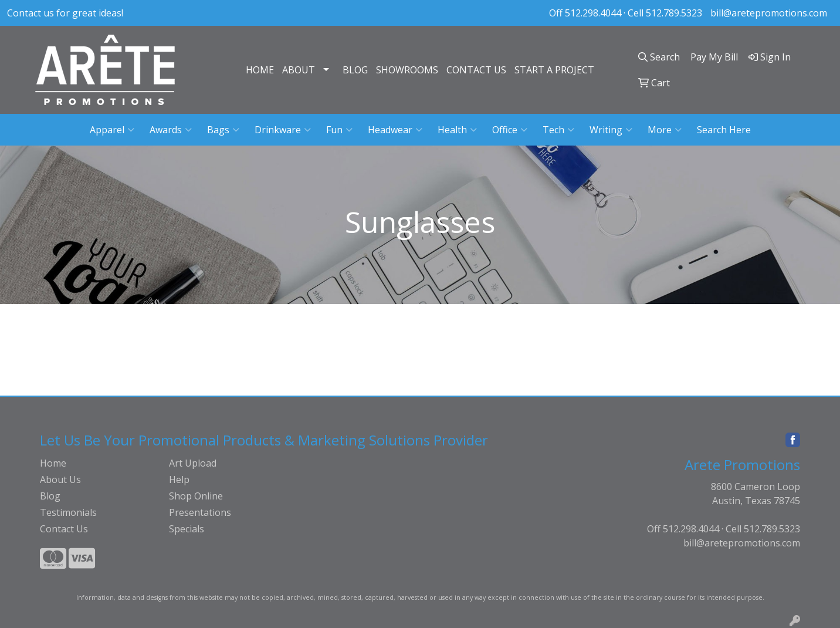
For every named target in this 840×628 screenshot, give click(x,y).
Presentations (200, 512)
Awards (171, 130)
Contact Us (64, 529)
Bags (223, 130)
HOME (260, 70)
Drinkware (283, 130)
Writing (611, 130)
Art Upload (193, 463)
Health (457, 130)
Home (53, 463)
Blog (50, 496)
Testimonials (68, 512)
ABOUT (299, 70)
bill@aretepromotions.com (769, 13)
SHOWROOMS (407, 70)
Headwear (395, 130)
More (665, 130)
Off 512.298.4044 (585, 13)
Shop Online (196, 496)
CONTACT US (476, 70)
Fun (339, 130)
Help (179, 480)
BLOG (355, 70)
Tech (558, 130)
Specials (187, 529)
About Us (60, 480)
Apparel (112, 130)
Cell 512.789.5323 (665, 13)
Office (510, 130)
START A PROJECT (554, 70)
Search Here (724, 130)
